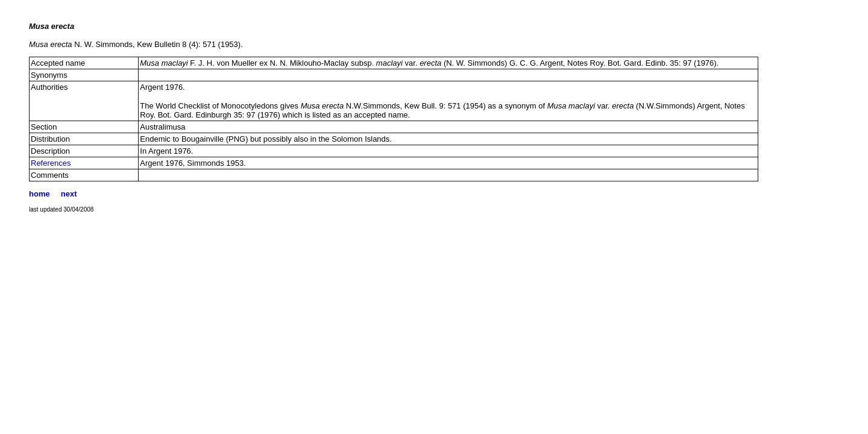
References (51, 163)
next (69, 194)
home (39, 194)
